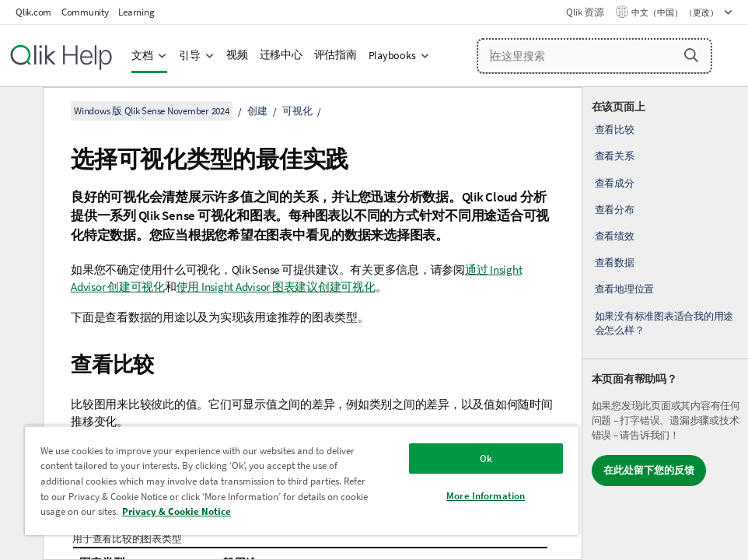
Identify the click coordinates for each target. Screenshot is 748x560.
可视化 (297, 111)
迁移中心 (281, 55)
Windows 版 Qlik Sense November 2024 (152, 111)
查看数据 (615, 262)
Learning (136, 12)
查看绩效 (615, 236)
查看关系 (615, 156)
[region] (302, 480)
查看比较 (615, 129)
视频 (237, 55)
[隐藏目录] (19, 111)
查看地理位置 (625, 289)
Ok (486, 458)
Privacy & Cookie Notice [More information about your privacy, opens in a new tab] (177, 511)
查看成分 (615, 183)
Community (85, 12)
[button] (691, 55)
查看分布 (615, 210)
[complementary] (665, 324)
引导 (190, 56)
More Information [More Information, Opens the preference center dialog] (486, 496)
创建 (257, 111)
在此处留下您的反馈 (649, 470)
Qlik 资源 (585, 12)
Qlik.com (33, 12)
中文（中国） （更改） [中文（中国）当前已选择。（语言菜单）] (676, 12)
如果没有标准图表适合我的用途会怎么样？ (664, 323)
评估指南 (336, 55)
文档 (142, 56)
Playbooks (392, 56)
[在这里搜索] (594, 56)
